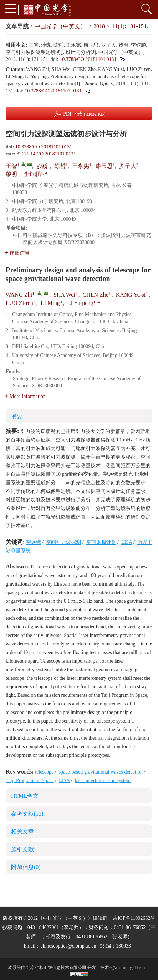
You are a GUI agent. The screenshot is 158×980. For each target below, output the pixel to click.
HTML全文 (25, 796)
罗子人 (128, 166)
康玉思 (104, 166)
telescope (44, 772)
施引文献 (22, 849)
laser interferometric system (103, 780)
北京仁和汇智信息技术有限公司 (56, 968)
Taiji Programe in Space (30, 780)
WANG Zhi (19, 295)
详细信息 (17, 253)
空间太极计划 (101, 542)
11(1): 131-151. (130, 26)
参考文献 (27, 814)
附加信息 (26, 867)
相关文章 (22, 831)
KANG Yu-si (131, 295)
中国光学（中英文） (60, 26)
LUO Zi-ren (19, 303)
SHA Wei (64, 295)
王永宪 (81, 166)
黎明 (11, 174)
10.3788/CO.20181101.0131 (88, 59)
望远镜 (34, 542)
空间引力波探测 (63, 542)
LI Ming (50, 303)
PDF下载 (84, 114)
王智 (11, 166)
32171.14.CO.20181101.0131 (46, 154)
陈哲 (60, 166)
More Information (25, 396)
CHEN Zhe (95, 295)
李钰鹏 (32, 174)
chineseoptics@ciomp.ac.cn (68, 946)
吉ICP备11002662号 (134, 918)
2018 (99, 26)
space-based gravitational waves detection (101, 772)
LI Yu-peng (80, 303)
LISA (127, 542)
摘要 (17, 416)
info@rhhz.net (135, 968)
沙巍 (42, 166)
